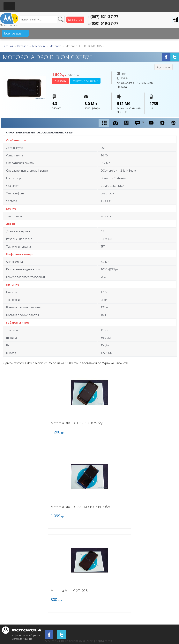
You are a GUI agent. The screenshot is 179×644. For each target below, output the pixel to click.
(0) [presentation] (139, 123)
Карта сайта (104, 641)
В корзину (61, 81)
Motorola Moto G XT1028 (69, 591)
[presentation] (104, 123)
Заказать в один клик (85, 81)
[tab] (104, 123)
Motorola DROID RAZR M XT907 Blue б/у (80, 507)
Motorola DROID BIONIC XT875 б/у (77, 423)
